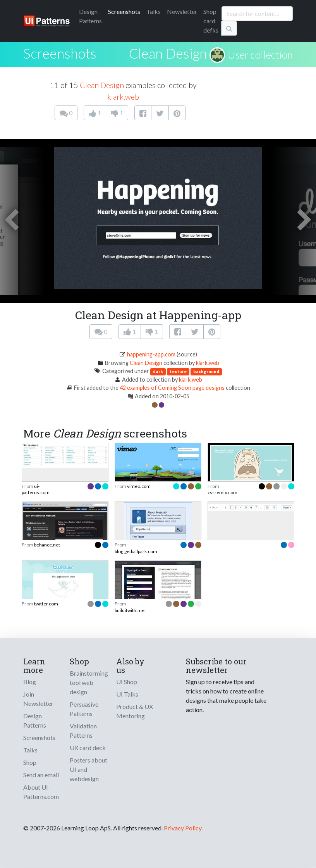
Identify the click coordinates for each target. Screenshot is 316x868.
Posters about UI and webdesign (88, 769)
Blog (30, 682)
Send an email (41, 775)
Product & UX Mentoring (135, 711)
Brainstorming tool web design (89, 682)
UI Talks (127, 694)
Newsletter (182, 11)
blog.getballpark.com (136, 551)
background (206, 371)
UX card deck (88, 748)
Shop (30, 762)
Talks (154, 11)
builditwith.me (130, 610)
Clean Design (168, 53)
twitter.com (46, 604)
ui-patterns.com (36, 489)
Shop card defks (211, 21)
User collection (260, 55)
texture (178, 371)
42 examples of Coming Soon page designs (173, 388)
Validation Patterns (83, 731)
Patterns (90, 16)
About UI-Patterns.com (41, 792)
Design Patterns (35, 720)
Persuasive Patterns (84, 709)
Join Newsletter (38, 699)
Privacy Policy (183, 828)
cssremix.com (222, 492)
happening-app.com (151, 354)
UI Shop (127, 682)
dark (158, 371)
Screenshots (124, 11)
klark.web (123, 97)
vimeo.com (139, 486)
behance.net (47, 545)
